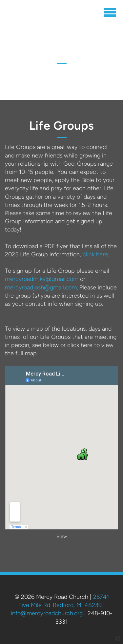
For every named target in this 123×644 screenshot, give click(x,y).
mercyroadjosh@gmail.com (41, 287)
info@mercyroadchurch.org (47, 613)
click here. (96, 254)
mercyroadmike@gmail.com (42, 279)
